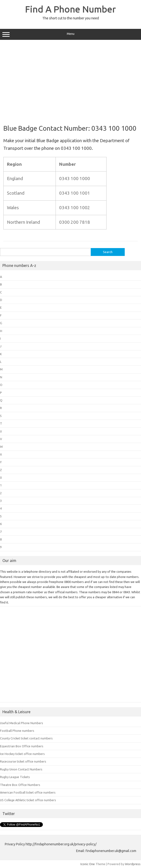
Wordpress (133, 864)
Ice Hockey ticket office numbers (22, 754)
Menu (70, 34)
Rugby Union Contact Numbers (21, 769)
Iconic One (88, 864)
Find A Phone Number (70, 9)
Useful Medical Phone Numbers (22, 723)
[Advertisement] (70, 80)
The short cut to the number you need (71, 18)
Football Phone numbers (17, 731)
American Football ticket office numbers (28, 792)
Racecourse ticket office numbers (23, 761)
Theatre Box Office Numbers (20, 785)
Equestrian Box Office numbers (22, 746)
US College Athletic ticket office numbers (28, 800)
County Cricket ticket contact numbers (26, 738)
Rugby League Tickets (15, 777)
